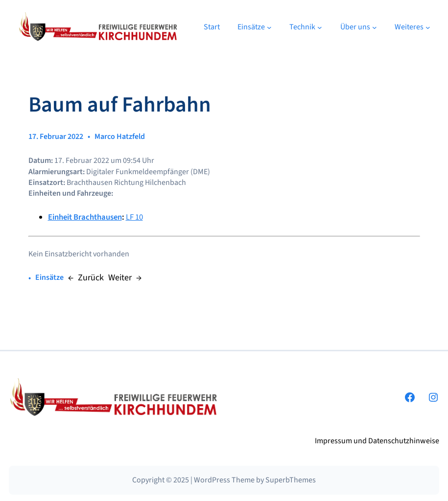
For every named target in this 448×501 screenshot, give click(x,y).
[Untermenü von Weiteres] (428, 27)
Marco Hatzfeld (120, 137)
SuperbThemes (291, 480)
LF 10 (134, 217)
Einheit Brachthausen (85, 217)
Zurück (91, 278)
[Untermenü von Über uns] (375, 27)
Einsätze (49, 277)
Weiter (120, 278)
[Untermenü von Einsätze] (269, 27)
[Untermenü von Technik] (320, 27)
